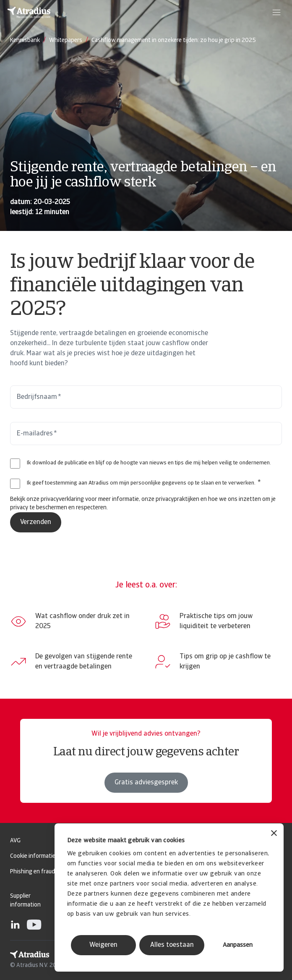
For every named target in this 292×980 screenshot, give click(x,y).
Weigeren (103, 945)
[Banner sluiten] (274, 834)
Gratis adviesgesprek (146, 783)
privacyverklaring (62, 499)
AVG (15, 841)
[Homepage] (29, 13)
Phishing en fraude (34, 872)
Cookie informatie (33, 856)
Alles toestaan (172, 945)
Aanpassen (238, 945)
